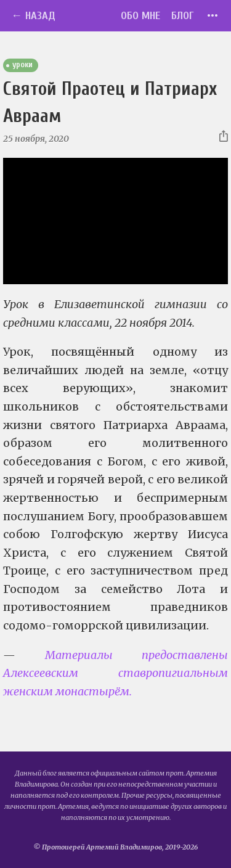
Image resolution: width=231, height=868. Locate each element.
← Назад (33, 16)
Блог (183, 16)
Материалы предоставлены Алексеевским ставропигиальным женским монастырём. (115, 673)
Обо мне (140, 16)
